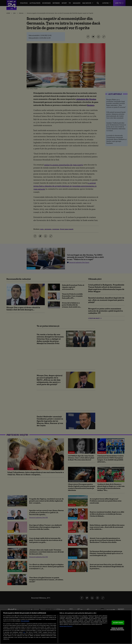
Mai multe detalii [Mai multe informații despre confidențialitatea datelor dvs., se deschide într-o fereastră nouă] (25, 621)
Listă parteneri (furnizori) (66, 626)
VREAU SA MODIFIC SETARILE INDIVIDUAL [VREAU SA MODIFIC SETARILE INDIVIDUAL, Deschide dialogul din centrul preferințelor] (117, 629)
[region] (66, 627)
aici (24, 632)
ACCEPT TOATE (118, 623)
